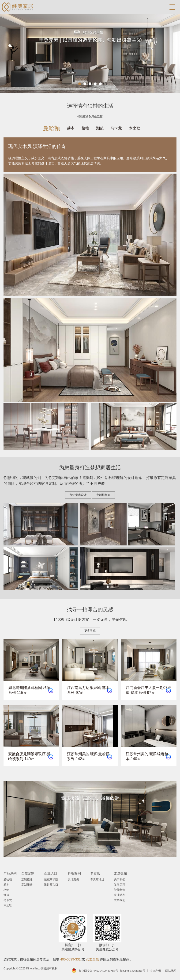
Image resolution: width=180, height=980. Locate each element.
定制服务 (27, 885)
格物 (85, 128)
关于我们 (120, 879)
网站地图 (171, 971)
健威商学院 (51, 879)
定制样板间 (103, 495)
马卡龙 (116, 128)
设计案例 (73, 879)
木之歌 (135, 128)
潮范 (100, 128)
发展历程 (120, 885)
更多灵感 (90, 631)
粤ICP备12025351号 (132, 971)
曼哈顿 (52, 128)
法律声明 (155, 971)
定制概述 (27, 879)
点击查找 (92, 959)
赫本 (71, 128)
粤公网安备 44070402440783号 (98, 971)
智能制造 (120, 890)
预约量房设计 (78, 495)
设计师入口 (51, 885)
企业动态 (120, 895)
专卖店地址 (97, 879)
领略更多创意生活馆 (90, 117)
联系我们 (120, 900)
